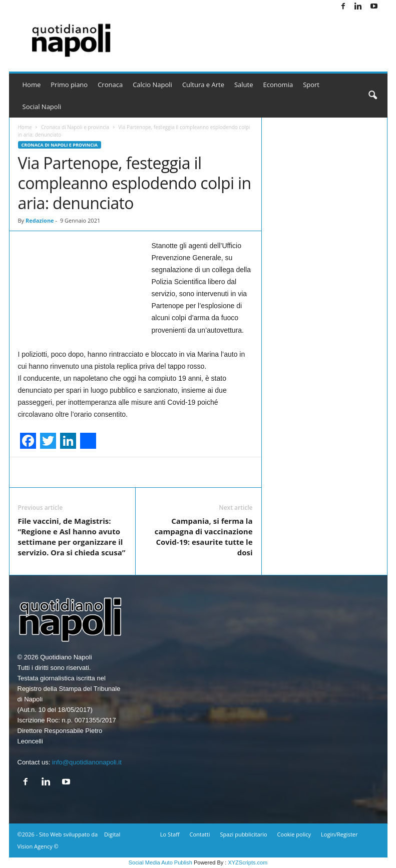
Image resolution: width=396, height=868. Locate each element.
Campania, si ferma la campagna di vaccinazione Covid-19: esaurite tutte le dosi (204, 537)
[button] (372, 96)
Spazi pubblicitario (243, 834)
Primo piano (69, 85)
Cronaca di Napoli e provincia (75, 127)
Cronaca (110, 85)
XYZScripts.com (248, 862)
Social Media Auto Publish (160, 862)
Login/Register (339, 834)
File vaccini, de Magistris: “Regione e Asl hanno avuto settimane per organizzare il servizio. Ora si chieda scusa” (72, 537)
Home (32, 85)
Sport (311, 85)
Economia (278, 85)
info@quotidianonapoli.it (87, 762)
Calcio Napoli (152, 85)
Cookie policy (294, 834)
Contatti (200, 834)
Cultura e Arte (203, 85)
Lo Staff (170, 834)
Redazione (40, 220)
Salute (244, 85)
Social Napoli (42, 107)
